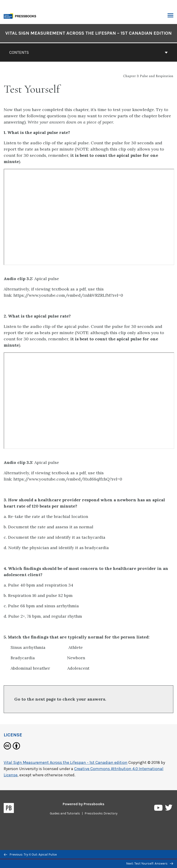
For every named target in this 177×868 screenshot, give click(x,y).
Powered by (84, 804)
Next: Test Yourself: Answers (150, 863)
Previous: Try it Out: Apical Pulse (30, 854)
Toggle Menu (170, 16)
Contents (88, 52)
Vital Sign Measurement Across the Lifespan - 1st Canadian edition (66, 762)
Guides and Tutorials (65, 813)
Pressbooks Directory (101, 813)
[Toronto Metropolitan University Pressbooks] (21, 16)
